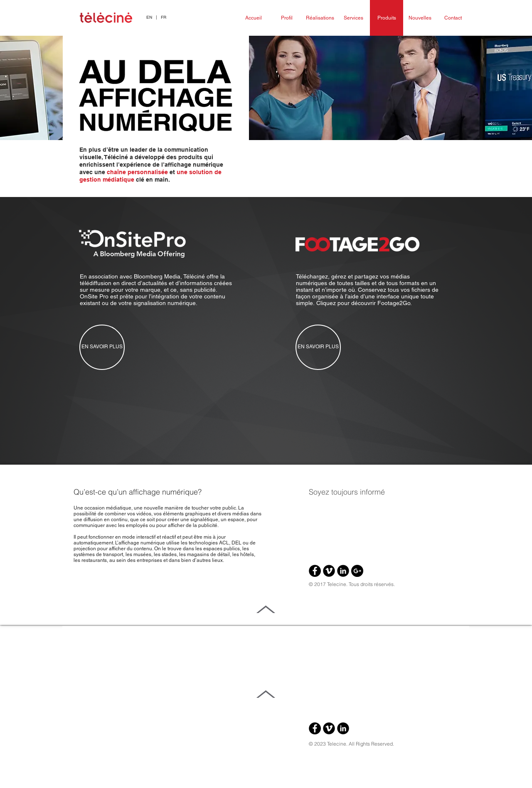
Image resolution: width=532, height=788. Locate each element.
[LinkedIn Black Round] (343, 571)
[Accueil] (254, 18)
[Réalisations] (320, 18)
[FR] (163, 17)
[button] (156, 17)
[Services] (353, 18)
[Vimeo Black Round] (329, 571)
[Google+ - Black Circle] (357, 571)
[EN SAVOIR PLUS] (102, 347)
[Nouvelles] (420, 18)
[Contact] (453, 18)
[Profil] (287, 18)
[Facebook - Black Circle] (315, 571)
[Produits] (387, 18)
